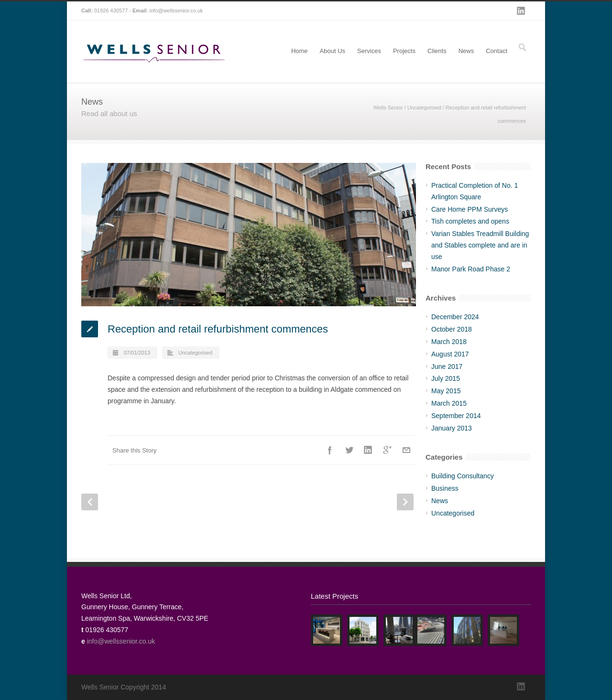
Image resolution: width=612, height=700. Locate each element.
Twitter (349, 450)
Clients (437, 51)
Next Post (405, 502)
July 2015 (446, 378)
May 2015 (446, 391)
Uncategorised (424, 108)
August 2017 (450, 354)
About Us (333, 51)
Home (300, 51)
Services (369, 51)
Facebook (330, 450)
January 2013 (452, 428)
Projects (404, 51)
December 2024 (455, 317)
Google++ (387, 450)
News (466, 51)
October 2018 (452, 329)
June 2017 (447, 366)
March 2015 (449, 403)
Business (445, 488)
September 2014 (456, 416)
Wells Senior (388, 108)
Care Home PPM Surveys (470, 209)
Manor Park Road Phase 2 (471, 269)
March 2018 (449, 342)
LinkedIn (521, 11)
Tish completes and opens (470, 221)
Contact (497, 51)
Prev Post (90, 502)
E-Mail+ (406, 450)
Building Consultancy (463, 476)
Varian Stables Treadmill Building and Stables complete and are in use (480, 245)
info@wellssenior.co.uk (176, 11)
